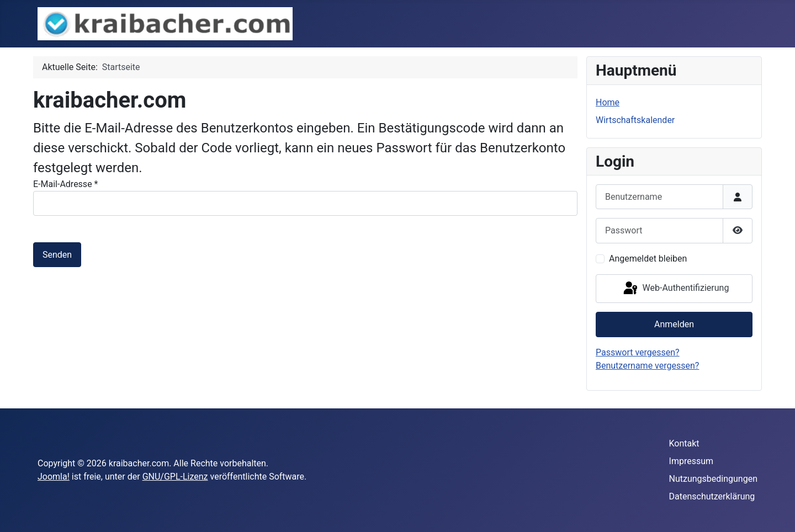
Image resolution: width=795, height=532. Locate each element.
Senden (57, 255)
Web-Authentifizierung (675, 289)
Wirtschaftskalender (635, 120)
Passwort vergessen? (638, 352)
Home (608, 102)
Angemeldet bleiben (648, 259)
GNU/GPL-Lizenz (175, 477)
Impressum (691, 461)
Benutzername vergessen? (647, 366)
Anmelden (674, 324)
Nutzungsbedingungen (713, 479)
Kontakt (684, 443)
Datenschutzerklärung (712, 496)
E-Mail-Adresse (65, 184)
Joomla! (54, 477)
